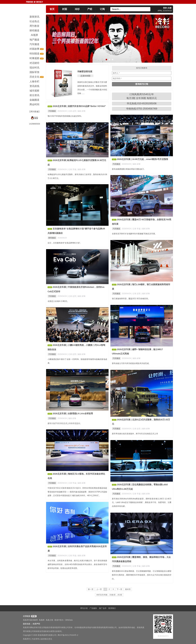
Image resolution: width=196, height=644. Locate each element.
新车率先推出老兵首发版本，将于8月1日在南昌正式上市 (135, 434)
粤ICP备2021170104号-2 (68, 635)
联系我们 (112, 608)
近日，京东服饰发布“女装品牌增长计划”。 (65, 243)
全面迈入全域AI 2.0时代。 (58, 301)
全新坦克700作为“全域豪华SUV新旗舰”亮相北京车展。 (134, 234)
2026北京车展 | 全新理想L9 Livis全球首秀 (73, 413)
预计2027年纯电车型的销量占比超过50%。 (65, 116)
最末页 (128, 589)
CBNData (69, 620)
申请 (33, 616)
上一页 (99, 589)
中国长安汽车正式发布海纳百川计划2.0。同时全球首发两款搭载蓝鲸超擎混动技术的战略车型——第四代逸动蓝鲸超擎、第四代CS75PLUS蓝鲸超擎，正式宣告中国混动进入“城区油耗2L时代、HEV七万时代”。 (77, 492)
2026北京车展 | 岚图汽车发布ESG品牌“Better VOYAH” (79, 106)
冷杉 (77, 9)
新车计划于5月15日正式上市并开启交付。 (65, 423)
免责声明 (36, 624)
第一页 (91, 589)
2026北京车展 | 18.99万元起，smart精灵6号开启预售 (143, 159)
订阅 (102, 9)
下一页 (119, 589)
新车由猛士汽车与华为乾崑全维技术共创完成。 (131, 363)
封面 (65, 9)
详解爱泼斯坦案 (85, 71)
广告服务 (93, 608)
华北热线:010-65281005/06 (142, 103)
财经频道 (52, 238)
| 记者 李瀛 (72, 169)
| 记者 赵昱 (72, 111)
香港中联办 (59, 620)
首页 (52, 9)
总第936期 (85, 76)
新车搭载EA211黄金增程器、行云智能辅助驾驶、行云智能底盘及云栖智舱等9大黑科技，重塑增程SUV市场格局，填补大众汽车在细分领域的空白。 (142, 575)
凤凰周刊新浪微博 (30, 620)
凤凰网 (42, 620)
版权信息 (27, 624)
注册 (170, 8)
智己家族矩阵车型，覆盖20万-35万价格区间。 (131, 299)
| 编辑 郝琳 (81, 111)
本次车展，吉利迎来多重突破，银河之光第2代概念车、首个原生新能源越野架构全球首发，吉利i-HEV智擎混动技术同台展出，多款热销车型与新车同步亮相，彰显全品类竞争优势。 (77, 564)
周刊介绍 (84, 608)
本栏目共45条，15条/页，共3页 (109, 595)
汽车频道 (52, 111)
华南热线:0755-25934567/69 (142, 109)
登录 (165, 8)
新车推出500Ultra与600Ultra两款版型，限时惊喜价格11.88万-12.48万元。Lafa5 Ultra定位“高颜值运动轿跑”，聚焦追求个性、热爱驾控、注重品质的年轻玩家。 (142, 503)
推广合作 (103, 608)
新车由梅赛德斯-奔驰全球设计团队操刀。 (129, 169)
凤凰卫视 (49, 620)
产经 (90, 9)
